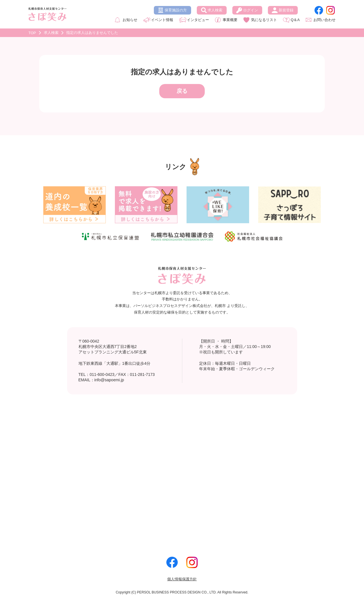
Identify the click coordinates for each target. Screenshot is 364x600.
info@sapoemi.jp (109, 380)
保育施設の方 (176, 10)
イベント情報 (162, 20)
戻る (182, 91)
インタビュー (198, 20)
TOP (32, 33)
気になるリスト (264, 20)
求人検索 (215, 10)
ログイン (251, 10)
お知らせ (130, 20)
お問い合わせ (324, 20)
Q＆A (295, 20)
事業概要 (230, 20)
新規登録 (286, 10)
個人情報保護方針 (182, 579)
